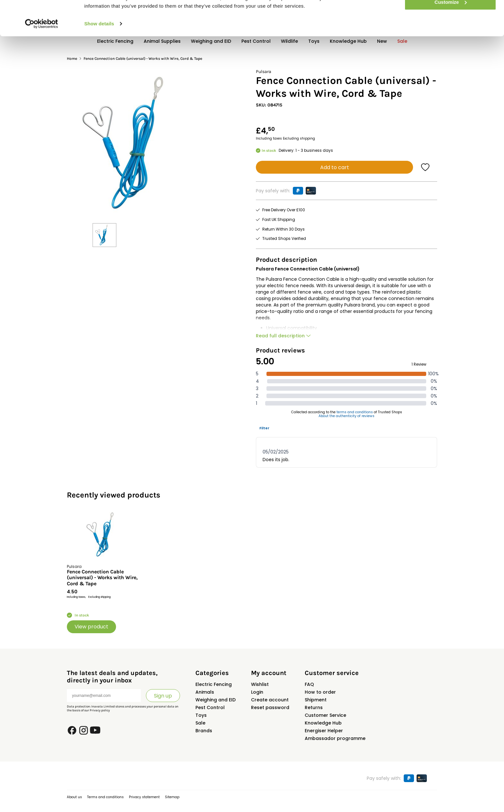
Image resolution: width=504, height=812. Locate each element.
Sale (200, 723)
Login (257, 692)
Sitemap (172, 797)
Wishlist (260, 684)
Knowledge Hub (323, 723)
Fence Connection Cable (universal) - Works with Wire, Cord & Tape (102, 578)
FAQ (309, 684)
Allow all (450, 16)
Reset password (270, 707)
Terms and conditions (105, 797)
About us (74, 797)
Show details (99, 56)
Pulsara (264, 72)
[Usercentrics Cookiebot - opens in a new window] (42, 57)
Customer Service (325, 715)
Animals (205, 692)
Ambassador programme (335, 738)
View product (91, 627)
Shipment (316, 700)
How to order (320, 692)
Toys (201, 715)
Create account (270, 700)
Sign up (163, 696)
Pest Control (210, 707)
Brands (204, 731)
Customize (451, 35)
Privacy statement (144, 797)
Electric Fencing (214, 684)
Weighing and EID (216, 700)
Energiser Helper (324, 731)
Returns (314, 707)
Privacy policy (100, 710)
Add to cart (335, 167)
